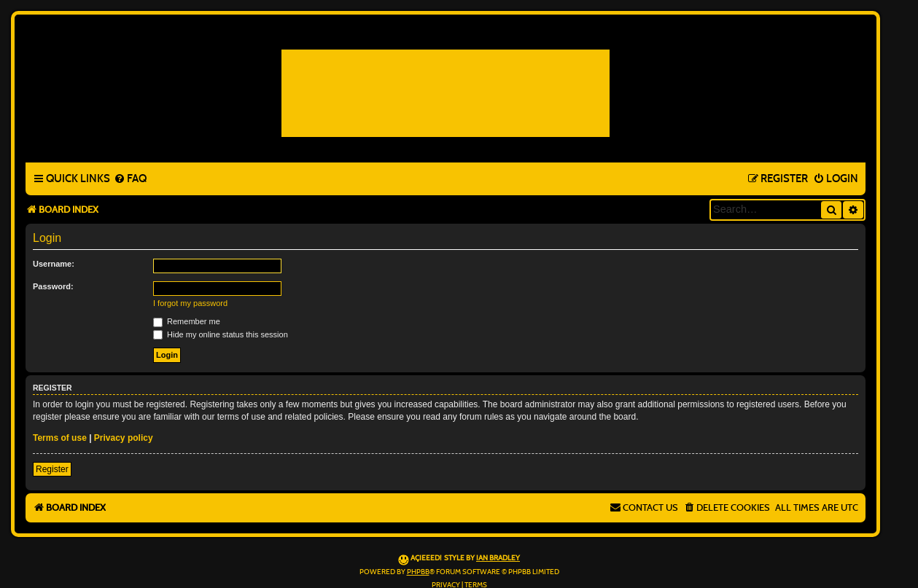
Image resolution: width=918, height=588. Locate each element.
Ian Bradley (498, 558)
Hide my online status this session (221, 334)
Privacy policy (124, 438)
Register (52, 469)
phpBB (418, 572)
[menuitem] (130, 179)
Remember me (187, 321)
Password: (53, 286)
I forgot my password (190, 303)
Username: (54, 264)
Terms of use (60, 438)
